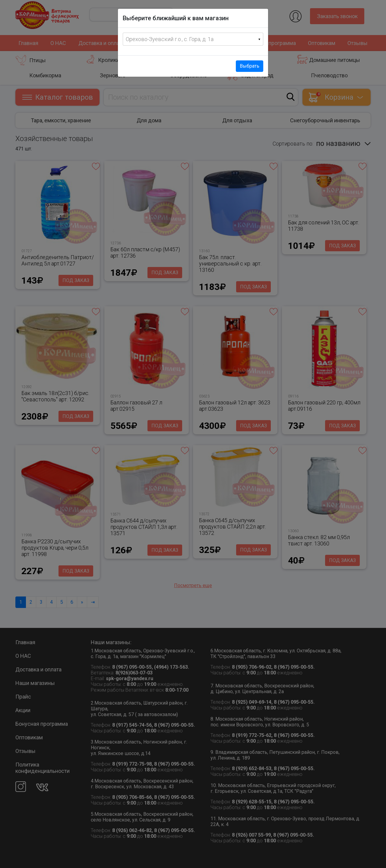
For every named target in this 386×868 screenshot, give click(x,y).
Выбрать (250, 66)
